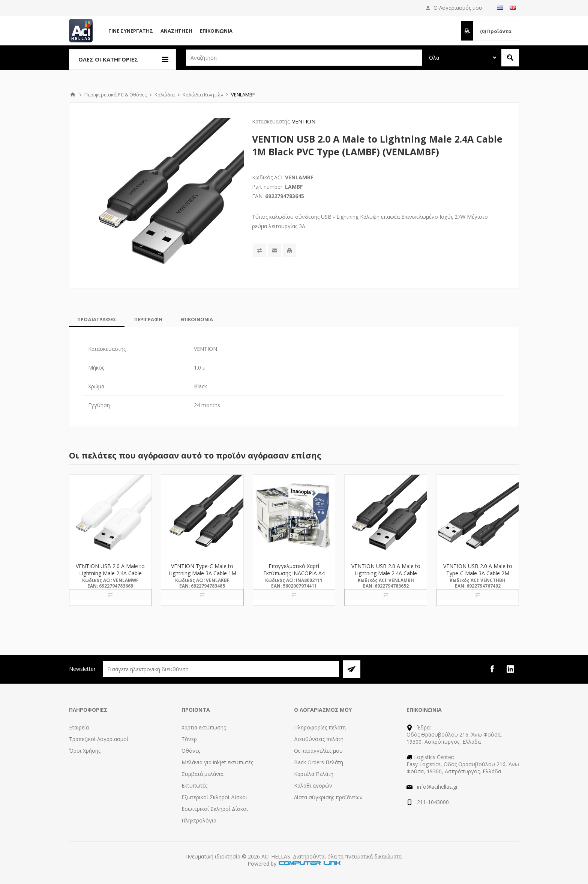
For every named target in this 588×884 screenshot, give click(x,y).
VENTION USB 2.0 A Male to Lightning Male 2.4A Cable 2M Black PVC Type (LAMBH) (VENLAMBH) (386, 577)
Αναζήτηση (176, 31)
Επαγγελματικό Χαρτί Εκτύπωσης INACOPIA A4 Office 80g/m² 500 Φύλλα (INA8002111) (294, 577)
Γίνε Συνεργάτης (131, 31)
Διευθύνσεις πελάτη (319, 739)
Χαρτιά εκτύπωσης (204, 727)
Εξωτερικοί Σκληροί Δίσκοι (214, 797)
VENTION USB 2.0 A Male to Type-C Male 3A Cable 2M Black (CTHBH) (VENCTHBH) (478, 573)
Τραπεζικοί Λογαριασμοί (99, 739)
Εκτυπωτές (194, 786)
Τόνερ (189, 739)
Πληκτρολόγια (199, 820)
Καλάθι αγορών (313, 786)
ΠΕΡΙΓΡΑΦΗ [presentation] (148, 319)
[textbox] (304, 58)
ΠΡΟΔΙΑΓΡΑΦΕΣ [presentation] (97, 319)
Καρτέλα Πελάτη (314, 774)
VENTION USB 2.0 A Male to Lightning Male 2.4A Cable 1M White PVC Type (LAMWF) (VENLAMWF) (110, 577)
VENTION (304, 121)
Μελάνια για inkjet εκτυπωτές (217, 762)
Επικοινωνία (216, 31)
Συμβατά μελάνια (202, 774)
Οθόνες (191, 751)
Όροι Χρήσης (85, 751)
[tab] (97, 319)
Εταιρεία (79, 727)
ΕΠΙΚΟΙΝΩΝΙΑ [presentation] (197, 319)
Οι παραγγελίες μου (318, 751)
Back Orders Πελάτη (319, 762)
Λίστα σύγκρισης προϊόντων (328, 797)
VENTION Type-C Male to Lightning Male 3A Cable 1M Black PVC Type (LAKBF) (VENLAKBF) (202, 577)
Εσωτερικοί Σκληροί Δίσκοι (215, 809)
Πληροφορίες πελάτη (320, 727)
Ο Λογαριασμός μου (458, 8)
